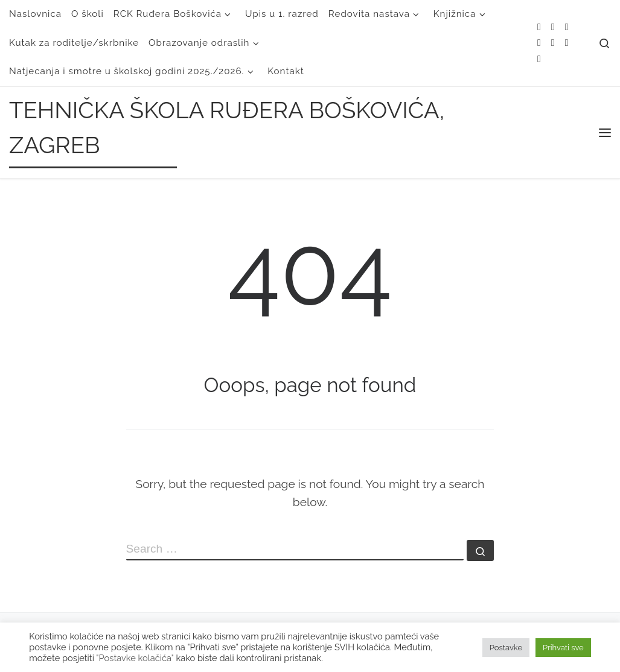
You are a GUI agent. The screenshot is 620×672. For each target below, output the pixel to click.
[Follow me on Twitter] (567, 27)
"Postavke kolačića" (135, 658)
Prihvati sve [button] (563, 648)
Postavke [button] (506, 648)
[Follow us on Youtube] (567, 43)
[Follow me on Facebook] (539, 43)
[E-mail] (553, 27)
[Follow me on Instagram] (553, 43)
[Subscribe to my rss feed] (539, 27)
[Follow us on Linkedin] (539, 59)
